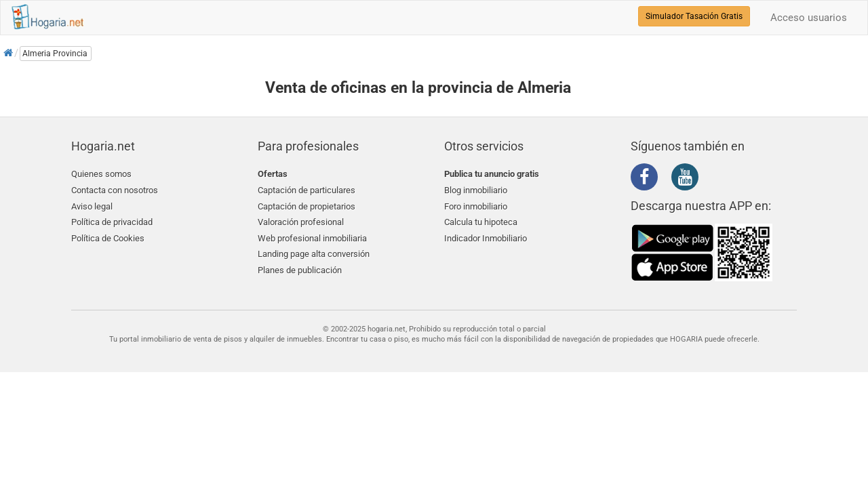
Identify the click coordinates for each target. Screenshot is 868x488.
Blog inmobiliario (476, 190)
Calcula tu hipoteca (481, 222)
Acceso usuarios (809, 18)
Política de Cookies (108, 238)
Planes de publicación (300, 270)
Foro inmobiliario (476, 206)
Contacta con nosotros (115, 190)
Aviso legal (92, 206)
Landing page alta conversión (314, 254)
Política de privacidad (112, 222)
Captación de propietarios (307, 206)
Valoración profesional (301, 222)
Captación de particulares (307, 190)
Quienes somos (101, 174)
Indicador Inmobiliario (486, 238)
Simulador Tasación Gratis (694, 16)
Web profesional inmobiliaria (312, 238)
